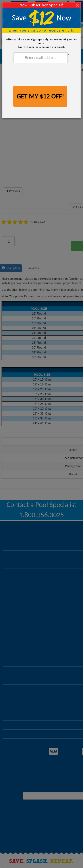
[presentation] (47, 75)
